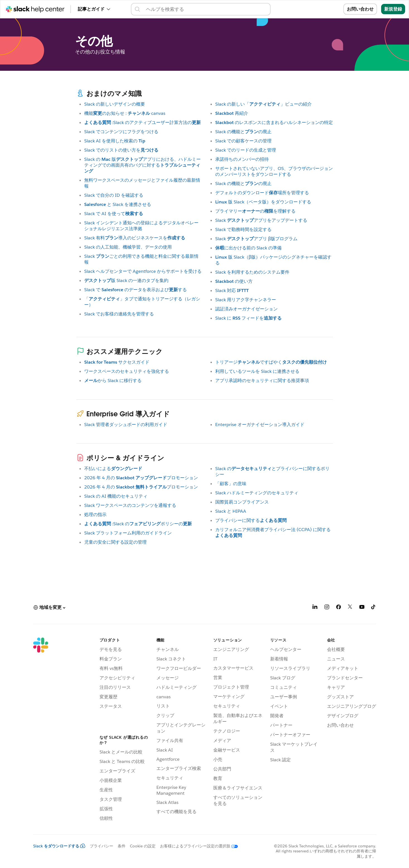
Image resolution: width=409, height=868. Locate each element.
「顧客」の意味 (231, 484)
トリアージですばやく (271, 362)
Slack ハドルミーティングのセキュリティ (257, 493)
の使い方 (234, 281)
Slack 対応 (232, 290)
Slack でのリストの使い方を (121, 150)
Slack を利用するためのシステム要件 (252, 272)
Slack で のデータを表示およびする (135, 290)
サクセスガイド (117, 362)
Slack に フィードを (248, 318)
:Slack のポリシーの (138, 524)
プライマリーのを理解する (255, 211)
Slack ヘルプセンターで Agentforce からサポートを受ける (143, 271)
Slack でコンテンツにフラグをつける (121, 132)
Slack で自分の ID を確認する (114, 195)
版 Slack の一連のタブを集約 (126, 280)
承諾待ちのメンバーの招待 (242, 159)
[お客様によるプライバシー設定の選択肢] (197, 846)
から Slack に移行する (113, 380)
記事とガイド (94, 9)
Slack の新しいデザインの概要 (115, 104)
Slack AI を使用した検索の (115, 141)
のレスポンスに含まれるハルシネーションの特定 (274, 122)
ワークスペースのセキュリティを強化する (127, 371)
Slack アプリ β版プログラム (256, 239)
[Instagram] (327, 608)
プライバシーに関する (251, 520)
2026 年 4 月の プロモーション (141, 478)
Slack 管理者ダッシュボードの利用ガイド (126, 425)
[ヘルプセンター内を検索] (206, 9)
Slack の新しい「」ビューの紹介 (263, 104)
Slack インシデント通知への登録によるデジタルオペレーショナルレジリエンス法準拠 (141, 226)
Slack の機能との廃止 (243, 132)
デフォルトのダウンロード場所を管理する (262, 193)
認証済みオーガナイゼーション (246, 309)
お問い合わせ (360, 9)
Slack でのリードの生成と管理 (246, 150)
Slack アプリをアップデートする (261, 220)
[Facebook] (338, 608)
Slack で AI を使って (114, 214)
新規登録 (393, 9)
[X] (350, 608)
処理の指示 (95, 515)
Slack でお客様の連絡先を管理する (119, 314)
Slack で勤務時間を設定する (243, 229)
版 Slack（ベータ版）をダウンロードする (263, 202)
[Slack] (41, 730)
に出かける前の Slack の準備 (248, 248)
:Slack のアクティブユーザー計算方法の (142, 122)
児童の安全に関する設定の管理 (115, 542)
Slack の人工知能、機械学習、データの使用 (128, 247)
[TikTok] (374, 608)
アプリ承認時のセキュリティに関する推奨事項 (262, 380)
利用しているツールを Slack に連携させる (257, 371)
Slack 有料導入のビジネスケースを (135, 238)
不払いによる (113, 469)
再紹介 (232, 113)
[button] (49, 607)
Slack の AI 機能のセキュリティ (116, 496)
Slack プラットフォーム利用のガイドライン (128, 533)
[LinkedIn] (315, 608)
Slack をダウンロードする (59, 846)
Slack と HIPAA (231, 511)
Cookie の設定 (143, 846)
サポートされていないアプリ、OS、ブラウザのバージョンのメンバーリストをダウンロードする (274, 171)
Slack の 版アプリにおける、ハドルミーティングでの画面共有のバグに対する (142, 165)
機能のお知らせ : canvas (125, 113)
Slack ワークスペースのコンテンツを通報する (130, 505)
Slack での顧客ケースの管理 (243, 141)
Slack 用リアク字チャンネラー (246, 300)
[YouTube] (362, 608)
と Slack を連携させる (118, 204)
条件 (122, 846)
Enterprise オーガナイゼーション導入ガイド (260, 425)
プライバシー (101, 846)
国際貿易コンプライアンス (242, 502)
